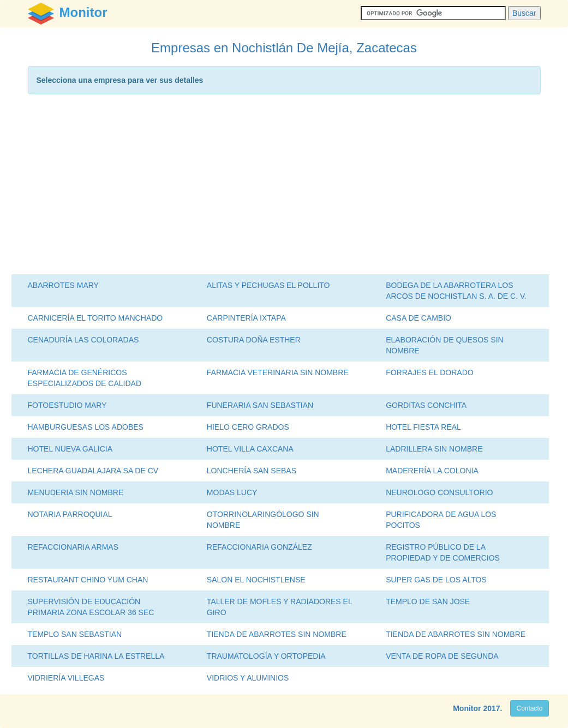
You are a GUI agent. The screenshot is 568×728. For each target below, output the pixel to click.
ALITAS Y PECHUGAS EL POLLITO (268, 285)
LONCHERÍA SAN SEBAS (252, 471)
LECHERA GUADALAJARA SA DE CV (93, 471)
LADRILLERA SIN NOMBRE (434, 449)
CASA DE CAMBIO (418, 318)
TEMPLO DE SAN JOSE (428, 601)
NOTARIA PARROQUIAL (70, 514)
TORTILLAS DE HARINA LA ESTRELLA (96, 656)
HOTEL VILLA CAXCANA (250, 449)
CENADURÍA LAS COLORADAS (83, 340)
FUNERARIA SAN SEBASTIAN (260, 405)
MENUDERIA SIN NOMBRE (76, 492)
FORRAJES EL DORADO (430, 372)
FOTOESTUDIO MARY (67, 405)
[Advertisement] (284, 187)
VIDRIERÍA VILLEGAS (66, 678)
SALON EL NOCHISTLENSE (256, 580)
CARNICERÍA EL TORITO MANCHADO (95, 318)
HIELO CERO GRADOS (248, 427)
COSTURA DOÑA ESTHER (254, 340)
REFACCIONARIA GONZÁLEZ (259, 547)
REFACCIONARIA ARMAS (73, 547)
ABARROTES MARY (63, 285)
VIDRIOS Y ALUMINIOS (248, 678)
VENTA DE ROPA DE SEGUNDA (442, 656)
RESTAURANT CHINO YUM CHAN (88, 580)
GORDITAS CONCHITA (426, 405)
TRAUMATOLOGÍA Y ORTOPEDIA (266, 656)
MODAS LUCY (232, 492)
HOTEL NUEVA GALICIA (70, 449)
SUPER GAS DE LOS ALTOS (436, 580)
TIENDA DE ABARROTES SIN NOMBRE (277, 634)
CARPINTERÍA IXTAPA (246, 318)
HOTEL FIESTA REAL (423, 427)
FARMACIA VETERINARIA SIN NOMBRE (278, 372)
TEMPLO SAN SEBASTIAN (75, 634)
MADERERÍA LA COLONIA (432, 471)
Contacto (529, 708)
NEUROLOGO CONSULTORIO (439, 492)
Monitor (467, 708)
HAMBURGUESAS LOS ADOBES (86, 427)
